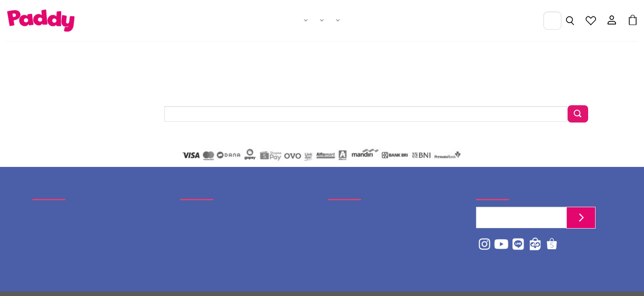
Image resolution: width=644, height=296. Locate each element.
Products (306, 20)
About (338, 20)
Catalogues (322, 20)
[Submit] (578, 114)
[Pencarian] (570, 21)
